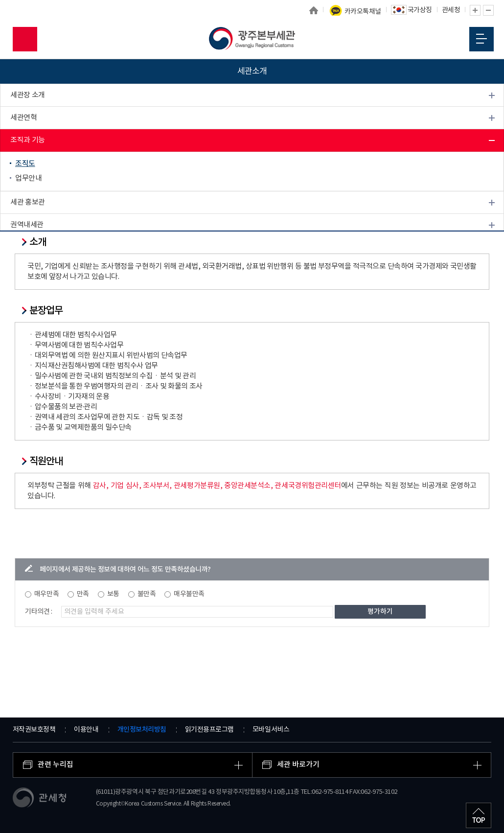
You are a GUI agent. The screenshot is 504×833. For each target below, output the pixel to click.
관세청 (451, 10)
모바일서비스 (271, 730)
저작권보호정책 (34, 730)
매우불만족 (189, 594)
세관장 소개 (28, 95)
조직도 (25, 164)
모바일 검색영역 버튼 (25, 39)
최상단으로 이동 (479, 815)
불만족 (147, 594)
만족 (83, 594)
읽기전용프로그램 (209, 730)
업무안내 (28, 178)
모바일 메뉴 (481, 39)
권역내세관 (27, 225)
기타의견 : (39, 612)
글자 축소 (488, 10)
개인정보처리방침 (142, 729)
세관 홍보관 (28, 202)
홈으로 (314, 10)
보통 (113, 594)
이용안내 (86, 730)
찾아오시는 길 (31, 247)
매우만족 (46, 594)
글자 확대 (475, 10)
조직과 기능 (28, 140)
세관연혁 (23, 118)
